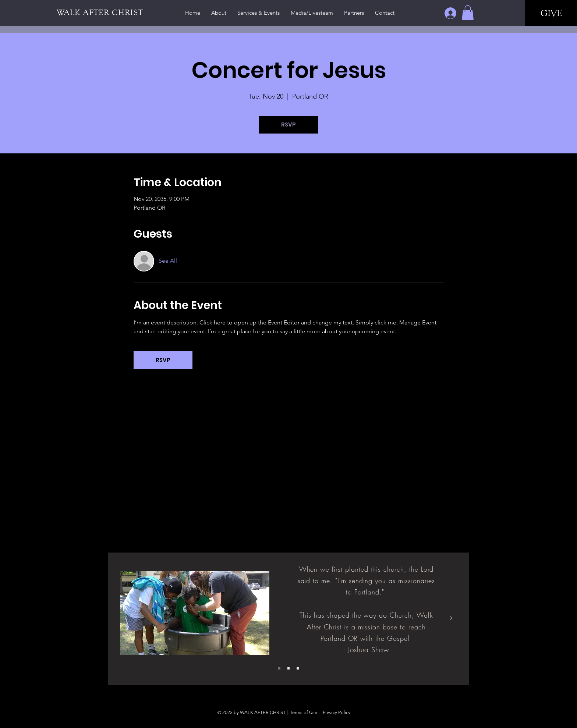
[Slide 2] (288, 668)
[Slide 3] (298, 668)
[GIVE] (551, 13)
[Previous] (126, 619)
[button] (468, 13)
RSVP (288, 125)
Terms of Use (304, 712)
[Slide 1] (279, 668)
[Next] (451, 619)
